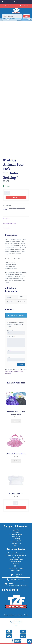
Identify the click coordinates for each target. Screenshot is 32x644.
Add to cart (16, 197)
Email (9, 357)
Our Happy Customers (16, 553)
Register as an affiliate (16, 622)
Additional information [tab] (9, 223)
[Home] (16, 13)
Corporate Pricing (16, 534)
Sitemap (16, 545)
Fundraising (16, 539)
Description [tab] (6, 219)
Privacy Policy (23, 615)
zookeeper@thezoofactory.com (18, 586)
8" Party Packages (13, 208)
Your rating (11, 330)
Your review (11, 337)
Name (9, 350)
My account (16, 620)
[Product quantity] (7, 193)
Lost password (16, 624)
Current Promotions (16, 568)
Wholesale (16, 537)
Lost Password (16, 543)
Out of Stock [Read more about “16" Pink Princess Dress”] (16, 461)
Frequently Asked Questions (16, 555)
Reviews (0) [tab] (6, 228)
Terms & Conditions (16, 559)
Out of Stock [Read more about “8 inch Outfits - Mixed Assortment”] (16, 421)
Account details (16, 541)
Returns (16, 557)
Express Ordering (16, 570)
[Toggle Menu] (2, 2)
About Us (16, 530)
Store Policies (16, 562)
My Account (8, 6)
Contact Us (16, 532)
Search (27, 16)
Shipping (16, 564)
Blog (16, 566)
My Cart (24, 6)
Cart (16, 626)
